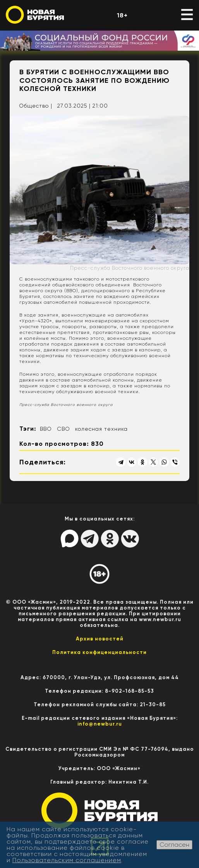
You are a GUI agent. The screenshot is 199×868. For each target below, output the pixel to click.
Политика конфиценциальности (99, 652)
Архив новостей (100, 639)
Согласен (174, 845)
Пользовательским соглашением (67, 860)
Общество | (36, 106)
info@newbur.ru (100, 724)
